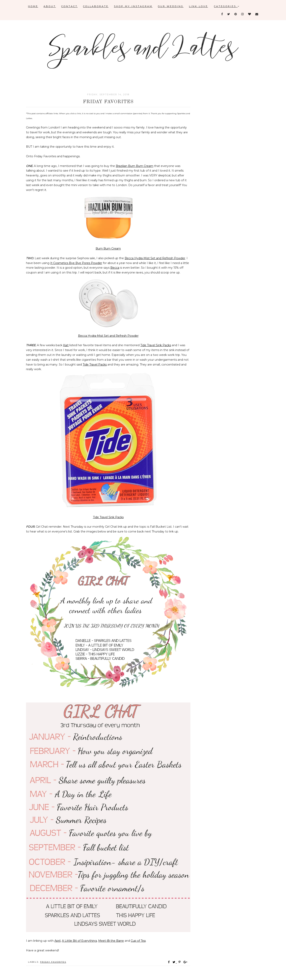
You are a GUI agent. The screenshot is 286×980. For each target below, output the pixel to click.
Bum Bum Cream (108, 249)
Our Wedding (171, 6)
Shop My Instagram (133, 6)
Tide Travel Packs (95, 365)
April (57, 941)
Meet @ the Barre (111, 941)
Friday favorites (53, 962)
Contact (69, 6)
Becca (115, 268)
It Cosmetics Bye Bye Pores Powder (76, 263)
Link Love (198, 6)
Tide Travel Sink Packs (156, 345)
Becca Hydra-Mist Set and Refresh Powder (155, 258)
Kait (66, 345)
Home (33, 6)
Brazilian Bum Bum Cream (135, 166)
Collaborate (96, 6)
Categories (227, 6)
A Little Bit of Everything (79, 941)
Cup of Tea (138, 941)
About (50, 6)
